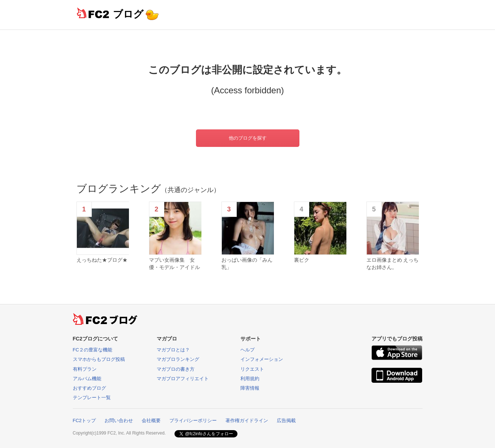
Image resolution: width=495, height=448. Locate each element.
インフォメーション (262, 359)
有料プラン (85, 369)
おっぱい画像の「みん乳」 (247, 264)
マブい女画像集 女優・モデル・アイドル (174, 264)
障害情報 (250, 388)
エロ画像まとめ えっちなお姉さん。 (393, 264)
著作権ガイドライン (247, 420)
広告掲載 (286, 420)
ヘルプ (247, 350)
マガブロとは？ (173, 350)
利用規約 (250, 379)
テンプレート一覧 (92, 398)
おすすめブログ (89, 388)
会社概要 (151, 420)
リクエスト (252, 369)
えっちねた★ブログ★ (102, 260)
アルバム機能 (87, 379)
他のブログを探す (248, 138)
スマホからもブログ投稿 (99, 359)
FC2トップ (85, 420)
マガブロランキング (178, 359)
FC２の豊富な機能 (93, 350)
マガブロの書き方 (176, 369)
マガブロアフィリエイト (183, 379)
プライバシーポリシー (193, 420)
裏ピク (302, 260)
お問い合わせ (119, 420)
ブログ (128, 14)
